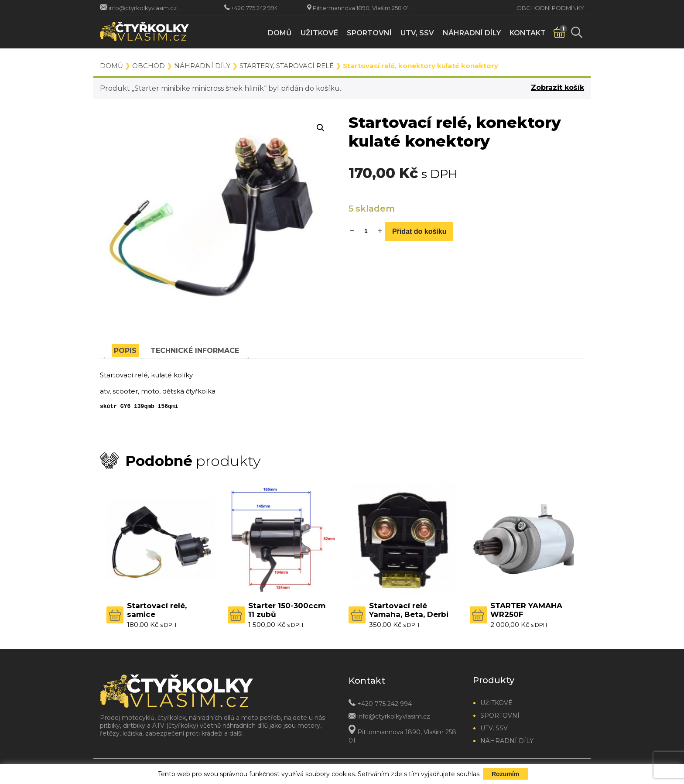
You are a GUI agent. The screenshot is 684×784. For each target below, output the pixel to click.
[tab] (125, 351)
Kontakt (528, 33)
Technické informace (195, 351)
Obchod (149, 66)
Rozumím (505, 774)
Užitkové (319, 33)
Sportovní (369, 33)
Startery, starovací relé (287, 66)
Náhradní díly (472, 33)
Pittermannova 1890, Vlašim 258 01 (361, 8)
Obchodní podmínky (550, 8)
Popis (125, 351)
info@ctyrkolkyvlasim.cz (143, 8)
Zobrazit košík (557, 88)
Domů (280, 33)
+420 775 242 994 (255, 8)
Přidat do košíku (419, 231)
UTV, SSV (417, 33)
